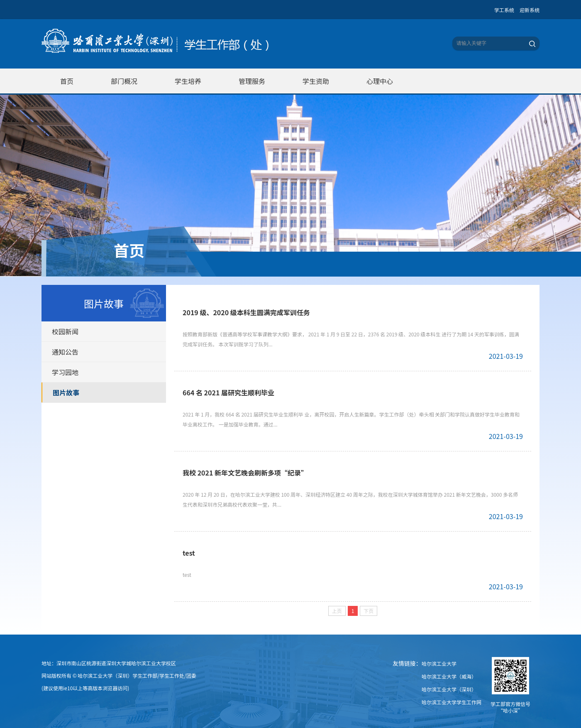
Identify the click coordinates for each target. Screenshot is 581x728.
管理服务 (252, 81)
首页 (67, 81)
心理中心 (380, 81)
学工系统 (504, 10)
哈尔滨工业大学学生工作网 (452, 702)
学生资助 (316, 81)
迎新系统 (530, 10)
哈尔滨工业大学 (439, 663)
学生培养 (188, 81)
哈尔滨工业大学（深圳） (449, 689)
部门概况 (124, 81)
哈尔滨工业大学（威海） (449, 676)
